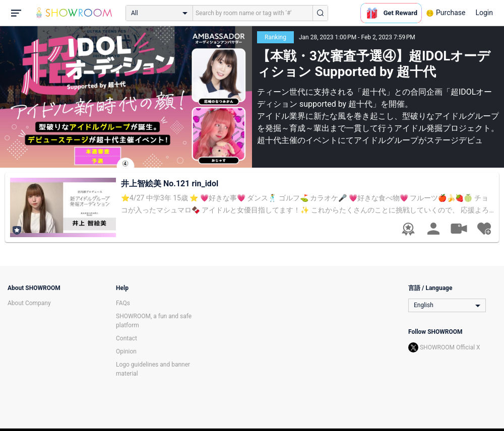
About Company (29, 303)
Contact (127, 338)
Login (484, 13)
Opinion (126, 351)
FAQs (123, 303)
